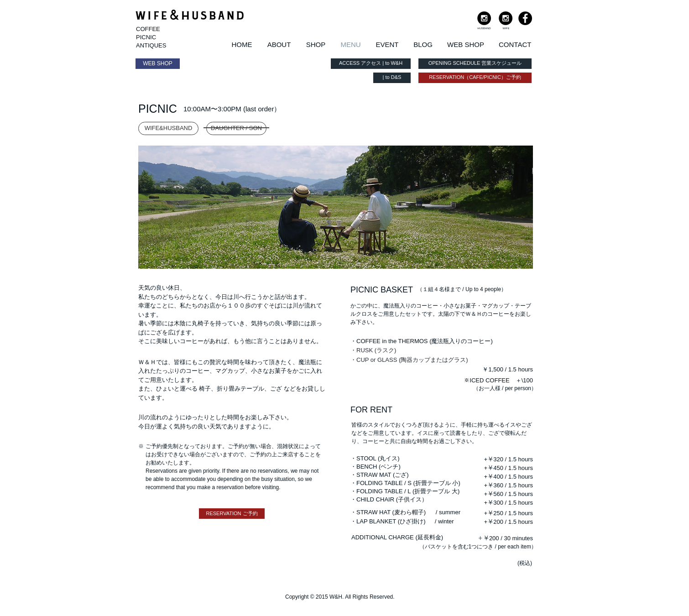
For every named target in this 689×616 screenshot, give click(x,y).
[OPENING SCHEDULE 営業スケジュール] (475, 64)
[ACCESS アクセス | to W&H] (371, 64)
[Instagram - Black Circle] (484, 18)
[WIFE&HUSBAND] (168, 128)
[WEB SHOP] (158, 64)
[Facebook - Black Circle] (525, 18)
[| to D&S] (392, 78)
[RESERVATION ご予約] (232, 514)
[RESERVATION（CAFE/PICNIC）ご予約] (475, 78)
